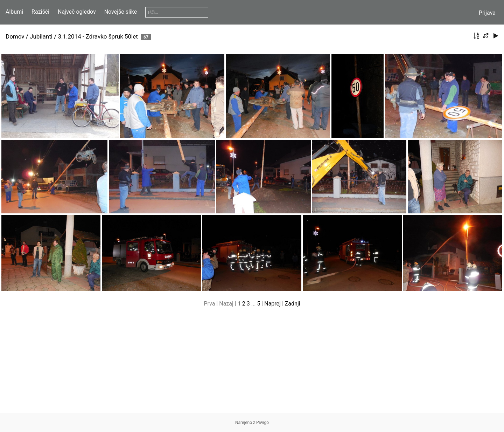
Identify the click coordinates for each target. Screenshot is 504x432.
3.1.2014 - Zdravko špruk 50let (98, 36)
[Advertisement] (252, 364)
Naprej (272, 304)
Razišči (40, 12)
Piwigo (262, 423)
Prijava (487, 13)
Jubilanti (41, 36)
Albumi (14, 12)
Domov (15, 36)
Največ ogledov (77, 12)
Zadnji (293, 304)
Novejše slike (121, 12)
